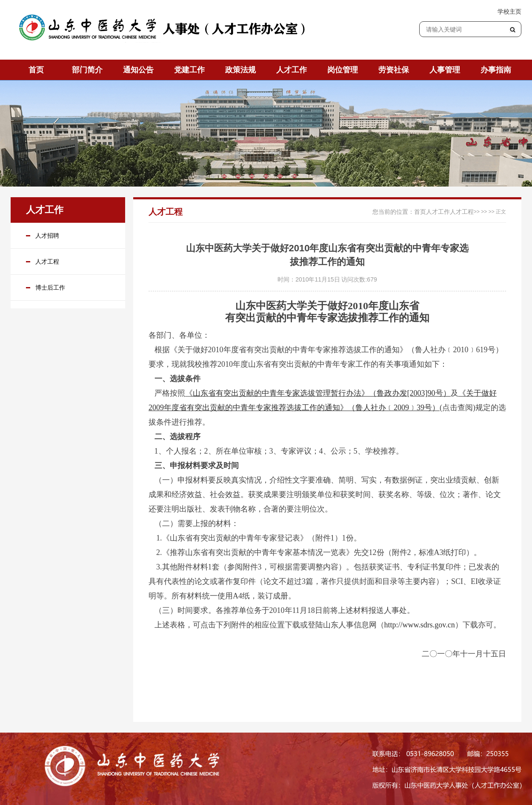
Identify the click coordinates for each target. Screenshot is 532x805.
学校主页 (509, 11)
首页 (420, 212)
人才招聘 (47, 236)
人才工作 (438, 212)
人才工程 (47, 262)
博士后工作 (50, 287)
